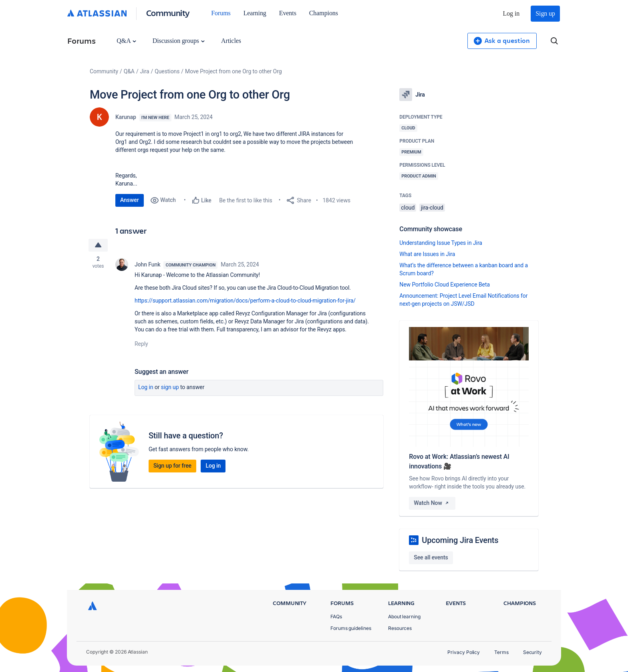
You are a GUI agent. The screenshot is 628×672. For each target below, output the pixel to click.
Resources (400, 628)
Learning (255, 13)
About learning (404, 617)
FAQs (336, 617)
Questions (167, 71)
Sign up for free (172, 466)
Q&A (126, 41)
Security (532, 652)
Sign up (545, 13)
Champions (324, 13)
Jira (145, 71)
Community (168, 13)
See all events (431, 557)
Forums (221, 13)
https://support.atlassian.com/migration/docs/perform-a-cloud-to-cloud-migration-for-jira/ (245, 301)
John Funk (147, 264)
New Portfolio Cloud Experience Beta (445, 285)
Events (288, 13)
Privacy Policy (464, 652)
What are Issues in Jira (427, 254)
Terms (501, 652)
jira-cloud (432, 208)
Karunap (126, 117)
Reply (141, 344)
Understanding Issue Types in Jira (441, 243)
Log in (511, 13)
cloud (408, 208)
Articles (231, 41)
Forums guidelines (351, 628)
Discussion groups (179, 41)
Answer (130, 200)
